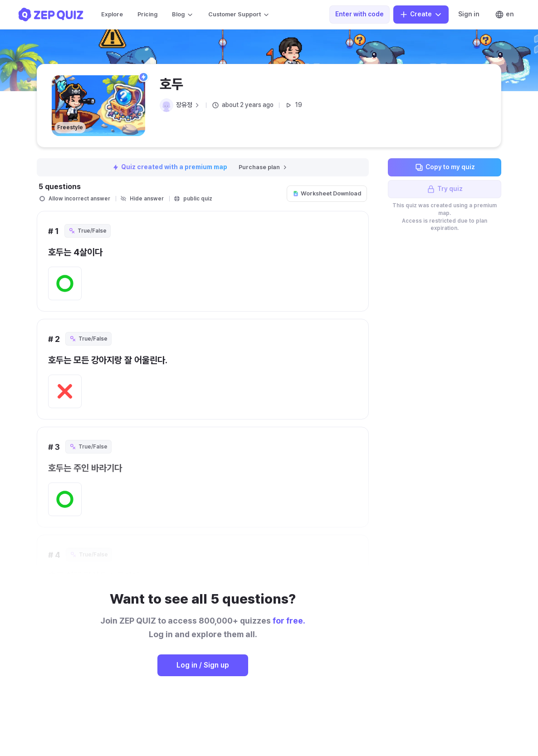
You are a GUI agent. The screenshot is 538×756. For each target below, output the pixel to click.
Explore (112, 14)
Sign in (469, 14)
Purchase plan (263, 167)
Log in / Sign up (203, 665)
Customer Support (239, 15)
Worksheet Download (327, 193)
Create (421, 15)
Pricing (147, 14)
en (504, 15)
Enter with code (359, 14)
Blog (183, 15)
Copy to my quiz (445, 167)
